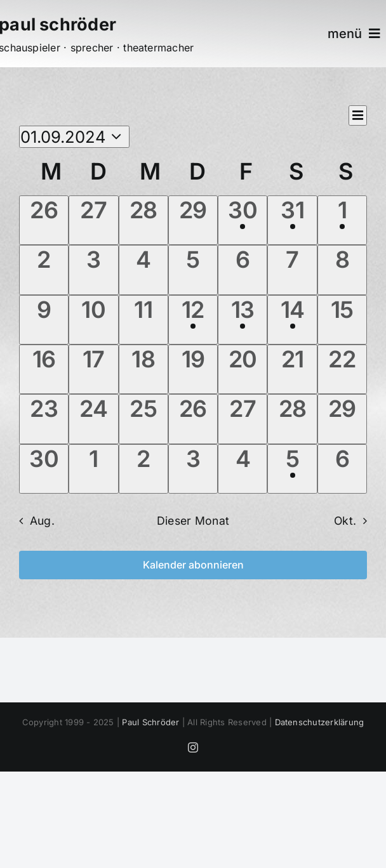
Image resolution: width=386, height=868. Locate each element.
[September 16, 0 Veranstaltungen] (44, 369)
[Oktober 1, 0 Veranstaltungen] (93, 469)
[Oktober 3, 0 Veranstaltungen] (193, 469)
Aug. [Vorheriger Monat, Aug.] (42, 521)
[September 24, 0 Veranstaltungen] (93, 419)
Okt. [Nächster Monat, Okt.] (345, 521)
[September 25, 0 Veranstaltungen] (143, 419)
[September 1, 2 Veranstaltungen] (342, 220)
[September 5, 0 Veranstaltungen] (193, 270)
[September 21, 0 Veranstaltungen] (292, 369)
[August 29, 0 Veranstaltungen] (193, 220)
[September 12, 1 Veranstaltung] (193, 320)
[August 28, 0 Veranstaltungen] (143, 220)
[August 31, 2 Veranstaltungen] (292, 220)
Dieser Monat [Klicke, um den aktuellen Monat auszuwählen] (193, 521)
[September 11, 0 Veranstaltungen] (143, 320)
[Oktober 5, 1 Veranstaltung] (292, 469)
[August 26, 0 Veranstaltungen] (44, 220)
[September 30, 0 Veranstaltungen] (44, 469)
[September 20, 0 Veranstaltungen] (243, 369)
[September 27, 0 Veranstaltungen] (243, 419)
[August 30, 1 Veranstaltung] (243, 220)
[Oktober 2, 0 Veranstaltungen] (143, 469)
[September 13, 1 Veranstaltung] (243, 320)
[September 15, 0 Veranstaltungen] (342, 320)
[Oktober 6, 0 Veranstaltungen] (342, 469)
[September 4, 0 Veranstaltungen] (143, 270)
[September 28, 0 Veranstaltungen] (292, 419)
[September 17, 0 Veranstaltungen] (93, 369)
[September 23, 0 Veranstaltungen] (44, 419)
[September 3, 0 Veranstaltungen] (93, 270)
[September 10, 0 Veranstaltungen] (93, 320)
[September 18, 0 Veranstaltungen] (143, 369)
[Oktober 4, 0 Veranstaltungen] (243, 469)
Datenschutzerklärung (320, 722)
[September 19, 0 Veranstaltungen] (193, 369)
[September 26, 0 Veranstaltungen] (193, 419)
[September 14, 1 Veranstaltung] (292, 320)
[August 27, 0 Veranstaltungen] (93, 220)
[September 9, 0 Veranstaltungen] (44, 320)
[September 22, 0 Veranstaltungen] (342, 369)
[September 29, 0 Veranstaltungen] (342, 419)
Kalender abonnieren (193, 565)
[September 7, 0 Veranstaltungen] (292, 270)
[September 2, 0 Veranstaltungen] (44, 270)
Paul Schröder (150, 722)
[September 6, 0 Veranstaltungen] (243, 270)
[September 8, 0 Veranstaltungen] (342, 270)
